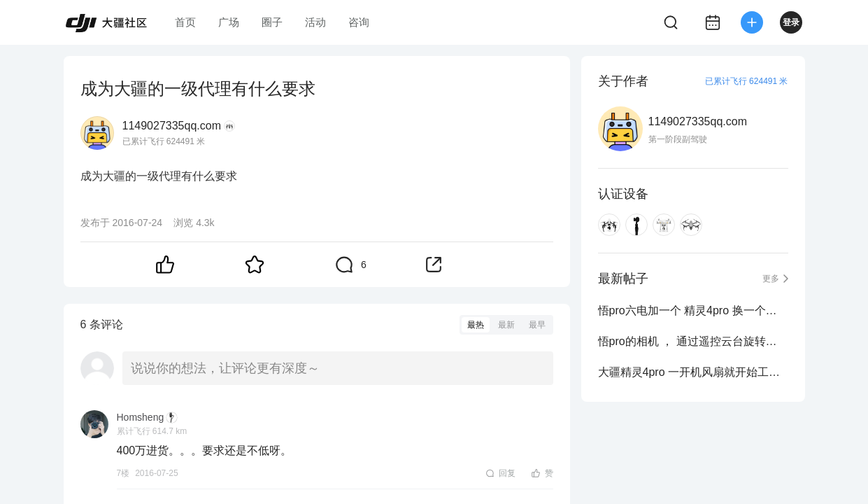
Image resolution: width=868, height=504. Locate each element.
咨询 (359, 22)
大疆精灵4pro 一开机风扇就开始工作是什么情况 (693, 372)
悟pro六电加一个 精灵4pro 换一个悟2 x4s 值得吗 (693, 310)
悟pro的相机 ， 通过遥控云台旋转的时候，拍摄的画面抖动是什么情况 (693, 341)
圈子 (272, 22)
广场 (229, 22)
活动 (315, 22)
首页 (185, 22)
